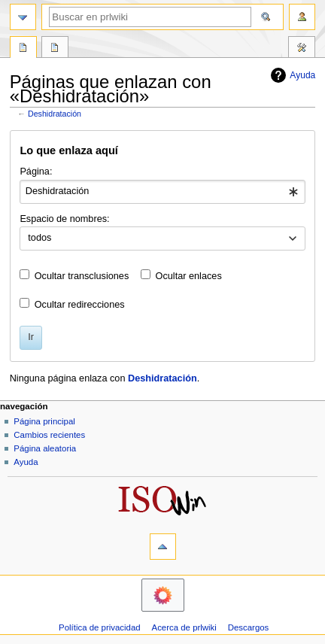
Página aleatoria (45, 448)
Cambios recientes (49, 435)
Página (23, 49)
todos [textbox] (39, 238)
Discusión (55, 49)
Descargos (249, 627)
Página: (36, 172)
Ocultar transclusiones (82, 276)
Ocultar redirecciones (80, 305)
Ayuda (291, 75)
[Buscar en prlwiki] (150, 17)
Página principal (44, 421)
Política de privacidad (100, 627)
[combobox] (162, 192)
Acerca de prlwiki (184, 627)
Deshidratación (55, 114)
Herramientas (302, 49)
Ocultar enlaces (189, 276)
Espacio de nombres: (64, 219)
